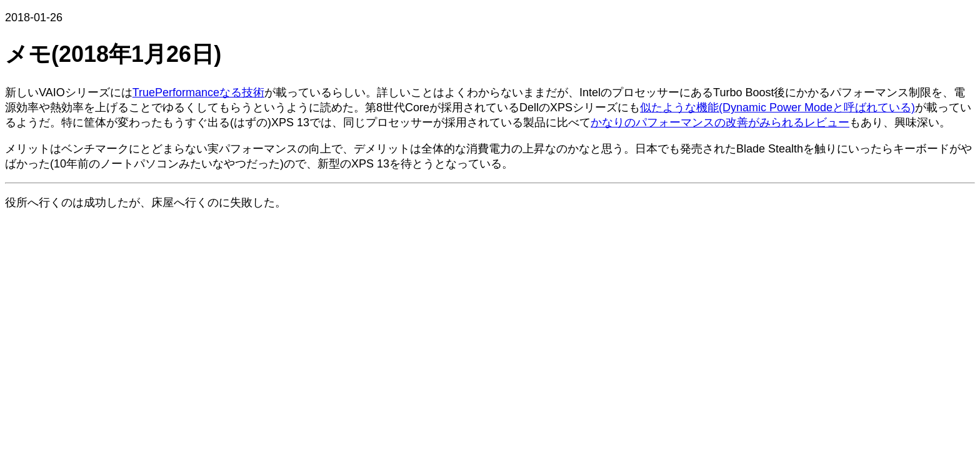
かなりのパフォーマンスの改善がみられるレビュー (720, 122)
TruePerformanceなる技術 (198, 92)
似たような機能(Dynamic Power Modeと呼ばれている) (777, 107)
